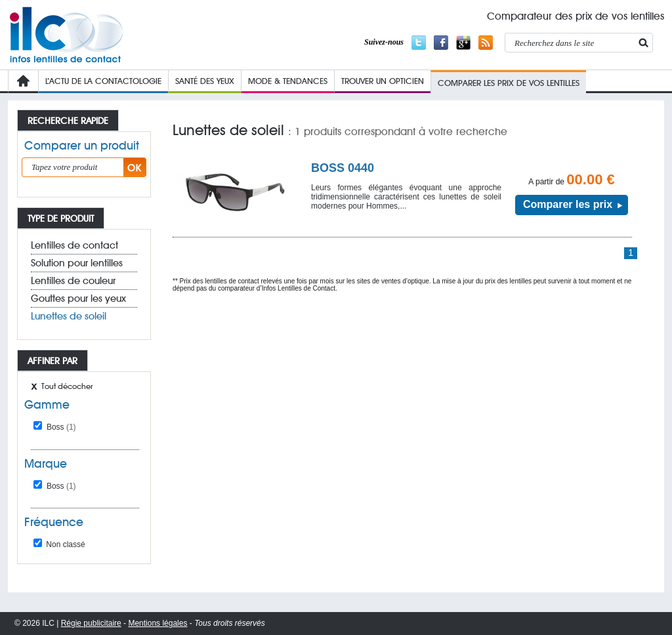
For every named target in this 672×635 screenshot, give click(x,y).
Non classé (59, 544)
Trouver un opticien (383, 81)
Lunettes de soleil (69, 316)
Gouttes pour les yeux (78, 298)
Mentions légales (157, 623)
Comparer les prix (568, 204)
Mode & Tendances (288, 81)
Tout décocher (67, 386)
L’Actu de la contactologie (103, 81)
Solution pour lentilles (77, 263)
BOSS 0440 (343, 168)
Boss (61, 427)
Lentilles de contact (74, 245)
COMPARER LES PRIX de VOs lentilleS (509, 83)
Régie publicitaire (91, 623)
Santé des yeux (205, 81)
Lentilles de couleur (73, 281)
